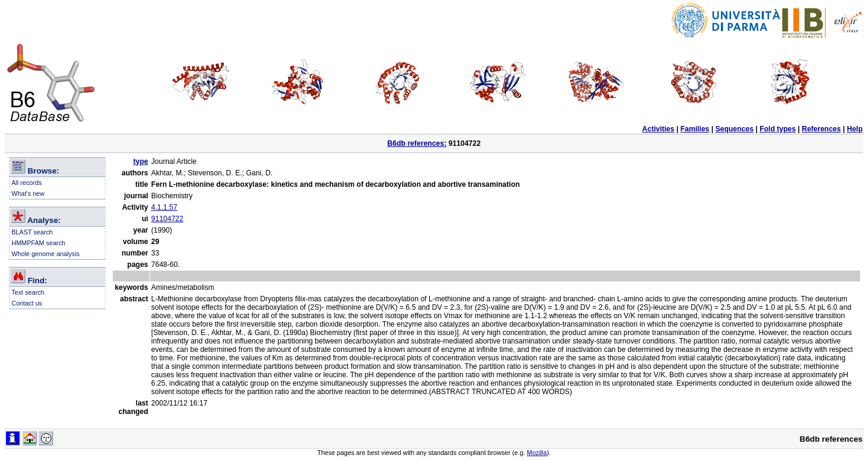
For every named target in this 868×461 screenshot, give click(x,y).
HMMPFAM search (38, 243)
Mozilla (537, 453)
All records (27, 183)
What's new (28, 193)
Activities (658, 129)
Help (855, 129)
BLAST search (32, 232)
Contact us (27, 303)
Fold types (778, 129)
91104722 (167, 219)
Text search (28, 292)
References (821, 129)
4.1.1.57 (164, 207)
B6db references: (417, 143)
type (141, 162)
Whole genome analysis (46, 254)
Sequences (734, 129)
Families (695, 129)
